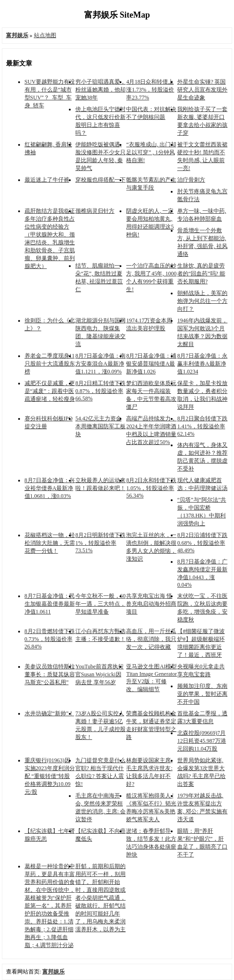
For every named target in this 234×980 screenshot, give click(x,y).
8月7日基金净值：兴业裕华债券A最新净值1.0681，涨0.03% (50, 488)
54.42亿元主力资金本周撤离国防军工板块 (100, 426)
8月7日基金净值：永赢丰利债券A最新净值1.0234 (202, 364)
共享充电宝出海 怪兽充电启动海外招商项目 (151, 604)
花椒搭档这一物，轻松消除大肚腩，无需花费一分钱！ (50, 543)
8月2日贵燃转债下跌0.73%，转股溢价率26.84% (50, 639)
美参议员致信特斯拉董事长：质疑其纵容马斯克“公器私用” (50, 674)
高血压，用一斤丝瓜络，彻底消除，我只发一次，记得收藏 (151, 639)
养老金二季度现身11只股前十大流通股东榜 (50, 364)
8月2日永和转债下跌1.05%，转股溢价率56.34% (151, 488)
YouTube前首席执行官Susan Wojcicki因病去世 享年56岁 (100, 674)
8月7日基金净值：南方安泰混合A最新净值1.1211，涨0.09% (100, 364)
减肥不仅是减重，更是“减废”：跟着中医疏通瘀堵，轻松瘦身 (50, 391)
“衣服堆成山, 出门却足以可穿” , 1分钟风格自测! (151, 152)
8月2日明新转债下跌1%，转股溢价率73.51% (100, 543)
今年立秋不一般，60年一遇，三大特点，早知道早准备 (100, 604)
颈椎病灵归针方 (95, 211)
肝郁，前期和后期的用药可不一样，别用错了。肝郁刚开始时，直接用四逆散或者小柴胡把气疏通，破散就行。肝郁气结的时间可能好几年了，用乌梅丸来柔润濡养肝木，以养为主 (100, 898)
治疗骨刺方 (191, 180)
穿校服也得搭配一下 (100, 180)
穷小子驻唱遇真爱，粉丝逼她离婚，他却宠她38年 (100, 90)
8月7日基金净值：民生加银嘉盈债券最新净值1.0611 (50, 604)
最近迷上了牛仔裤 (47, 180)
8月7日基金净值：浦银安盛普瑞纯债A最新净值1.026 (151, 364)
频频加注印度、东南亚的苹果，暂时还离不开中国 (202, 694)
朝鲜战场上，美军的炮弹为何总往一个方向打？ (202, 301)
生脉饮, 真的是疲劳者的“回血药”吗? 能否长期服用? (201, 274)
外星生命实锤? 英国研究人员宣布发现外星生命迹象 (202, 90)
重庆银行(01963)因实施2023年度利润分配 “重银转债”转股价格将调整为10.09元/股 (50, 776)
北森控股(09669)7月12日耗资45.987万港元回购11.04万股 (202, 741)
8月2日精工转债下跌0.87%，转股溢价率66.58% (100, 391)
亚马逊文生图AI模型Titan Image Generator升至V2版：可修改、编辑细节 (151, 678)
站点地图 (45, 35)
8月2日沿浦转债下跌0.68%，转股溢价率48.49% (202, 543)
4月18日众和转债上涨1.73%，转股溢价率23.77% (150, 90)
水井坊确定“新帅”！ (50, 713)
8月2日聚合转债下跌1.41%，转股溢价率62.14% (202, 426)
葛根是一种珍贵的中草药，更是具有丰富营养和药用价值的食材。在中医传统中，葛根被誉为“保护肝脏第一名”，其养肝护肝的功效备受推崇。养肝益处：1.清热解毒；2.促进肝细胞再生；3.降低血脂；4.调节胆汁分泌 (50, 906)
